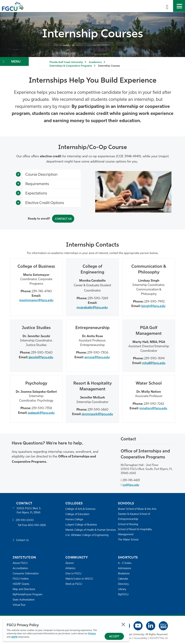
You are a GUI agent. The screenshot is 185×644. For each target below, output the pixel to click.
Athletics (71, 568)
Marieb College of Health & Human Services (87, 532)
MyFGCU (124, 594)
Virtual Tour (20, 604)
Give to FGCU (74, 573)
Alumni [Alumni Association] (70, 563)
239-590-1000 (25, 520)
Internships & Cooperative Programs (71, 66)
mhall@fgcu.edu (154, 362)
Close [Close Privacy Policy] (123, 625)
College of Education (78, 514)
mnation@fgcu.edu (153, 408)
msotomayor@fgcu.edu (36, 300)
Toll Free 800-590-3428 (33, 525)
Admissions (125, 568)
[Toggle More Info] (18, 174)
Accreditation (21, 568)
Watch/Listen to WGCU (80, 578)
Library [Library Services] (122, 589)
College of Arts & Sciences (81, 508)
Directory (124, 583)
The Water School (129, 539)
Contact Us (63, 219)
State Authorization (24, 599)
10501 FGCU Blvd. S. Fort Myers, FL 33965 (29, 510)
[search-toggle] (167, 6)
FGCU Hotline (21, 578)
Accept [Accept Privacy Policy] (114, 637)
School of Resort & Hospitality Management (136, 531)
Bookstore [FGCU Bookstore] (124, 573)
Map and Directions (25, 589)
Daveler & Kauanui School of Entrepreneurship (135, 516)
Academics (95, 62)
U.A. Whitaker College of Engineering (88, 539)
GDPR (14, 637)
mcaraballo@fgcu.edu (92, 307)
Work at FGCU (74, 583)
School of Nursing (129, 524)
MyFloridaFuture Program (28, 594)
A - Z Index (125, 563)
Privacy (92, 634)
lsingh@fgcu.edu (153, 306)
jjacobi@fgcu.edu (41, 357)
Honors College (75, 519)
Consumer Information (27, 573)
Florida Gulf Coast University (66, 62)
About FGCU (21, 563)
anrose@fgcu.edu (97, 357)
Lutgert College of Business (82, 524)
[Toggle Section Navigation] (14, 61)
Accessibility (141, 638)
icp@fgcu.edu (131, 484)
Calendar (123, 578)
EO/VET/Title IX (159, 638)
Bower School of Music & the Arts (138, 508)
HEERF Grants (21, 583)
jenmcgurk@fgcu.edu (97, 414)
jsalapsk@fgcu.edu (41, 412)
